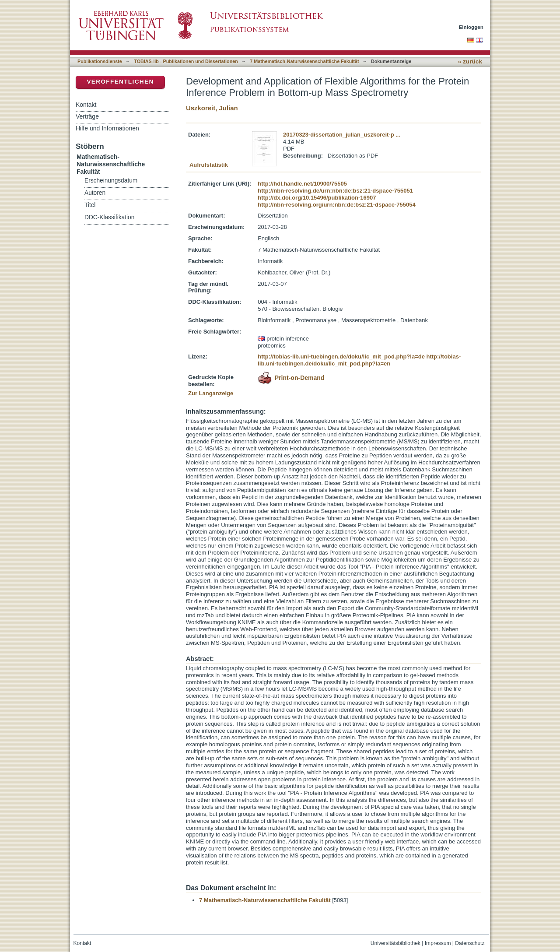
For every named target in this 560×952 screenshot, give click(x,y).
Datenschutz (470, 943)
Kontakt (86, 105)
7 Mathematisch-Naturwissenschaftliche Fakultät (304, 61)
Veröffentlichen (120, 82)
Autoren (95, 193)
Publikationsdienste (100, 61)
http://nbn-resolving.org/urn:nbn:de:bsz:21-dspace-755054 (336, 205)
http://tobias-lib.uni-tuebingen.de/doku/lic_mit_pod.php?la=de (341, 357)
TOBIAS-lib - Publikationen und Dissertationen (186, 61)
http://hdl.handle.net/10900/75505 (302, 184)
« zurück (470, 61)
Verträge (87, 116)
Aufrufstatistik (209, 165)
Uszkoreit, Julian (212, 108)
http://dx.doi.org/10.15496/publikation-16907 (317, 198)
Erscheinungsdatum (111, 181)
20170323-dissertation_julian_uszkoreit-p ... (342, 135)
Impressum (438, 943)
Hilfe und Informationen (107, 128)
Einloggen (471, 27)
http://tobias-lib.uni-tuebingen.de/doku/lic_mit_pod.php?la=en (359, 360)
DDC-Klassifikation (109, 217)
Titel (90, 205)
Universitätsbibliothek (395, 943)
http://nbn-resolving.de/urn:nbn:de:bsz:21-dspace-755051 (335, 191)
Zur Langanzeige (211, 393)
